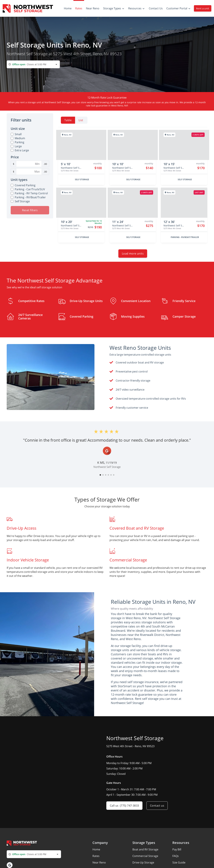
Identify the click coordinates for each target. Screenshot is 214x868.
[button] (100, 475)
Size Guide (179, 862)
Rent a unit (203, 8)
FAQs (176, 856)
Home (96, 849)
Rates (96, 856)
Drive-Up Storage (143, 862)
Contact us (157, 806)
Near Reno (99, 862)
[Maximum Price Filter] (29, 172)
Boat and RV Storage (145, 849)
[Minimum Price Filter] (29, 164)
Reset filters (30, 210)
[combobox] (33, 64)
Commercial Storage (145, 856)
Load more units (133, 254)
